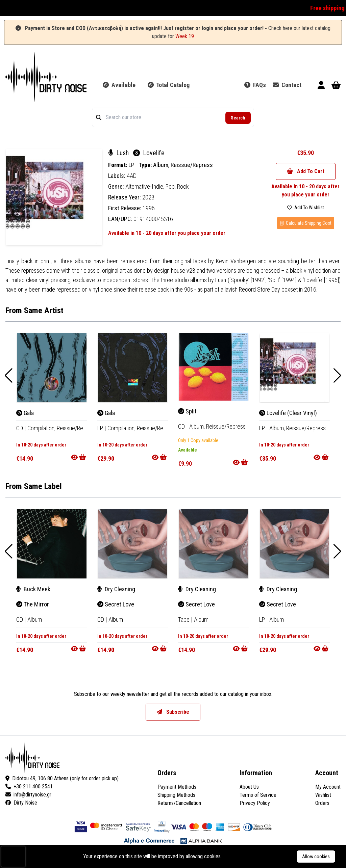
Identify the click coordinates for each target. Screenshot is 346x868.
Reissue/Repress (192, 165)
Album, (162, 165)
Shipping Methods (176, 795)
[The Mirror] (52, 544)
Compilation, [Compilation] (42, 428)
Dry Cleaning (116, 589)
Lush (119, 153)
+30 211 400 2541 (29, 786)
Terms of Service (258, 795)
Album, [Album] (198, 426)
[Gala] (52, 368)
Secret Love (116, 604)
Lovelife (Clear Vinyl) (288, 413)
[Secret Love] (133, 544)
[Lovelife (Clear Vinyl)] (295, 368)
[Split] (214, 367)
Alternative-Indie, (145, 186)
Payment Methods (177, 787)
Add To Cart (306, 171)
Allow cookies (316, 857)
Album (35, 619)
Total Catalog (169, 85)
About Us (249, 787)
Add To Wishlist (306, 208)
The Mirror (33, 604)
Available (119, 85)
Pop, (171, 186)
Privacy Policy (255, 803)
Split (187, 411)
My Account (328, 787)
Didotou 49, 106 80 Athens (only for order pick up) (62, 778)
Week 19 (185, 36)
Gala (25, 413)
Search (238, 118)
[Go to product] (79, 457)
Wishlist (323, 795)
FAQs (255, 85)
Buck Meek (33, 589)
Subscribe (173, 712)
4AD (132, 176)
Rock (183, 186)
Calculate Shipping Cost (306, 223)
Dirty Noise (21, 803)
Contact (287, 85)
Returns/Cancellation (179, 803)
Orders (322, 803)
